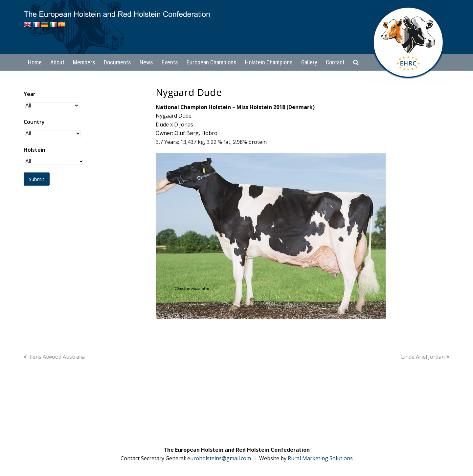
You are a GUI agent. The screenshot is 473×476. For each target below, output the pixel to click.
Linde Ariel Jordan (425, 357)
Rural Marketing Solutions (320, 458)
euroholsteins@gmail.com (219, 458)
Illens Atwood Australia (54, 357)
